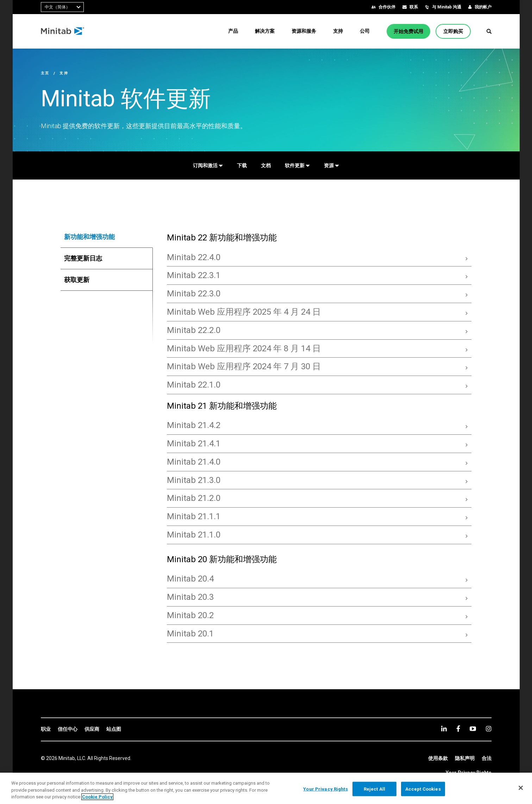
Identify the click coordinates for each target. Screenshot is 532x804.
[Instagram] (489, 729)
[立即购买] (453, 31)
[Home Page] (63, 31)
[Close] (521, 788)
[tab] (107, 237)
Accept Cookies (423, 789)
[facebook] (458, 728)
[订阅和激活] (208, 165)
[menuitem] (233, 31)
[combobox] (62, 7)
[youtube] (473, 729)
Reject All (374, 789)
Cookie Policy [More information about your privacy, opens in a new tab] (97, 797)
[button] (489, 31)
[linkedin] (444, 728)
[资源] (331, 165)
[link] (46, 729)
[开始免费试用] (408, 31)
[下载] (242, 165)
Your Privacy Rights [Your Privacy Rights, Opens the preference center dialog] (325, 789)
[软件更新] (297, 165)
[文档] (266, 165)
